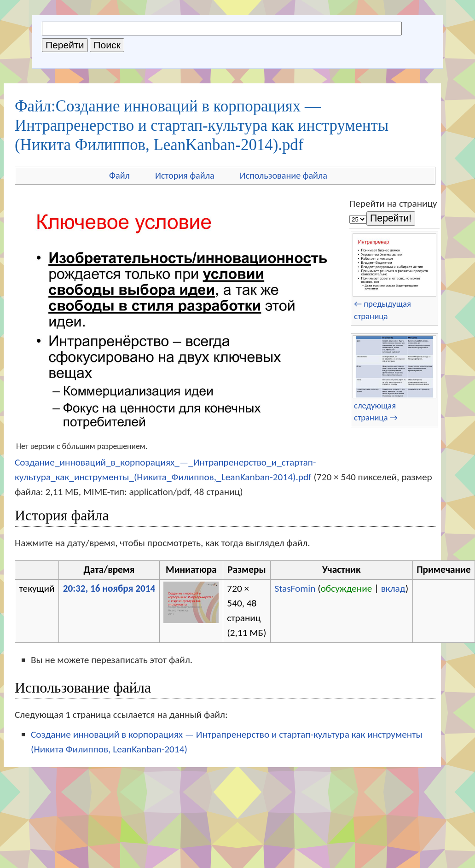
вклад (393, 588)
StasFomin (295, 588)
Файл (119, 175)
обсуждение (347, 588)
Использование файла (284, 175)
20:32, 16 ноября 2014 (109, 588)
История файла (185, 175)
